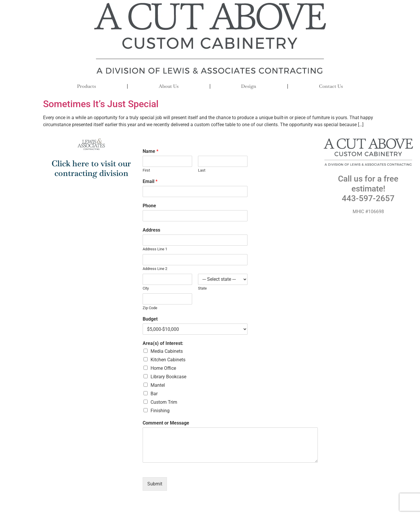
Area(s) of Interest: (163, 343)
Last (202, 170)
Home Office (163, 368)
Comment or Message (166, 423)
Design (249, 86)
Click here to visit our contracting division (91, 168)
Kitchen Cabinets (168, 360)
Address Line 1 (155, 249)
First (146, 170)
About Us (169, 86)
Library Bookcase (168, 377)
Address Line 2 (155, 269)
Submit (155, 484)
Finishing (160, 411)
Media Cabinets (167, 351)
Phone (149, 206)
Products (87, 86)
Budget (150, 319)
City (146, 288)
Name (151, 151)
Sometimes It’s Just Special (101, 104)
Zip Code (150, 308)
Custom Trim (164, 402)
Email (150, 181)
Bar (154, 394)
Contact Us (331, 86)
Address (151, 230)
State (202, 288)
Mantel (158, 385)
